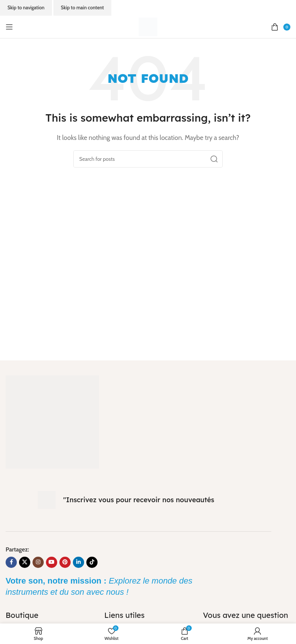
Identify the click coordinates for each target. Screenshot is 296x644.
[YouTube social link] (52, 562)
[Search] (148, 159)
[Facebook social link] (11, 562)
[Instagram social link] (38, 562)
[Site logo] (148, 26)
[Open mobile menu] (9, 27)
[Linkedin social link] (78, 562)
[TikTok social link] (92, 562)
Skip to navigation (26, 7)
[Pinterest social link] (65, 562)
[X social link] (25, 562)
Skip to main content (82, 7)
